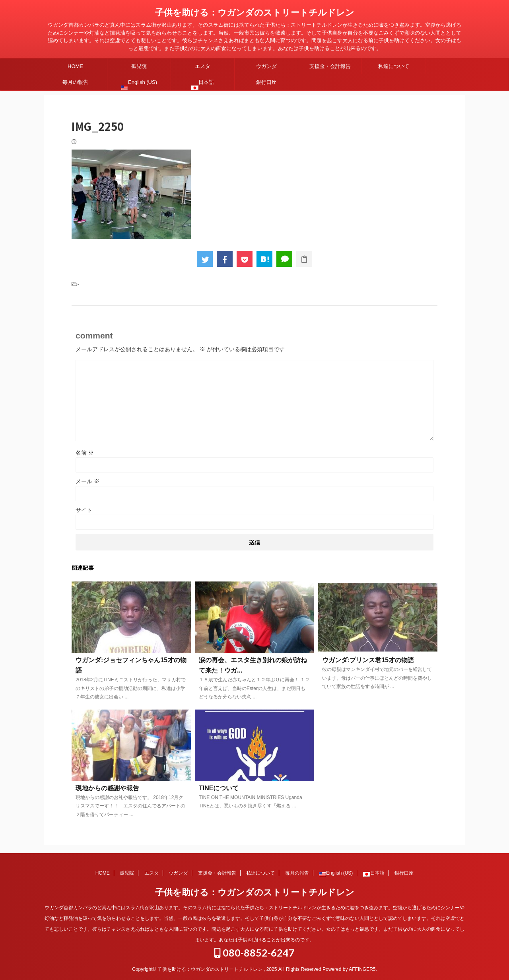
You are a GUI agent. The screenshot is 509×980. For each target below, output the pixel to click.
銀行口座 (266, 82)
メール (87, 481)
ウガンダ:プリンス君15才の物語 (368, 660)
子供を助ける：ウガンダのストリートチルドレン (255, 13)
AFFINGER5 (362, 969)
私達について (394, 66)
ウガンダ (266, 66)
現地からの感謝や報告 (107, 788)
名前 (85, 453)
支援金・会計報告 (330, 66)
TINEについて (219, 788)
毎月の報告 (75, 82)
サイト (84, 510)
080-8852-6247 (254, 953)
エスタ (203, 66)
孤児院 (139, 66)
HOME (75, 66)
